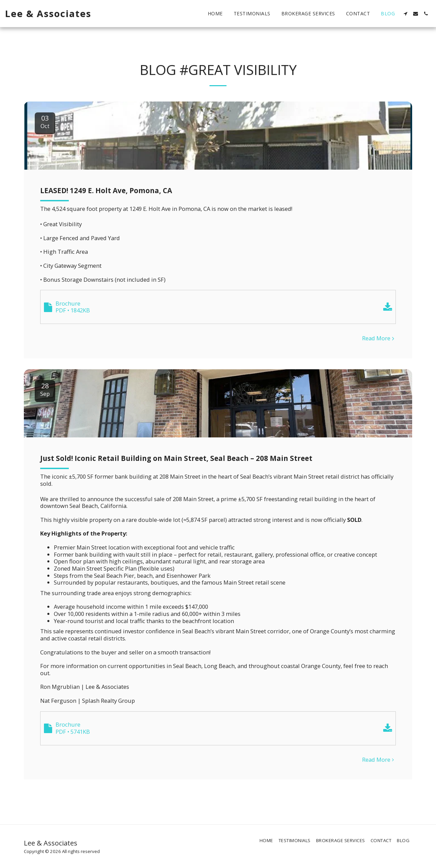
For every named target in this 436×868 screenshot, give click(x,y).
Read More (379, 338)
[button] (405, 14)
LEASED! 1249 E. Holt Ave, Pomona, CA (106, 190)
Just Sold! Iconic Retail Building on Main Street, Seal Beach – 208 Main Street (176, 458)
